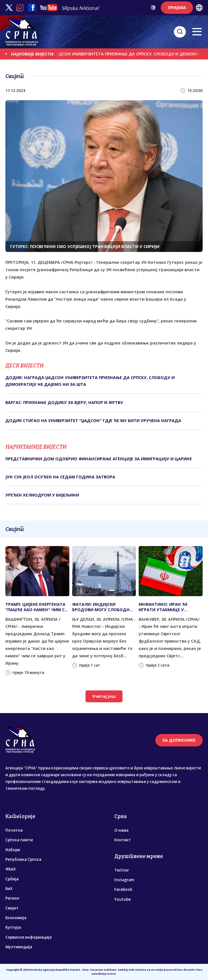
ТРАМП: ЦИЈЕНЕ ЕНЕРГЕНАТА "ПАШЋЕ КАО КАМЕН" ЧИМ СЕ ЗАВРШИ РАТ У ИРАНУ (36, 607)
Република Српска (23, 859)
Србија (12, 879)
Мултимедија (19, 947)
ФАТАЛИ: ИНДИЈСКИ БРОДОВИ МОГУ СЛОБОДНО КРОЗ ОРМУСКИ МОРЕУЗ (103, 607)
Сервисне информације (29, 937)
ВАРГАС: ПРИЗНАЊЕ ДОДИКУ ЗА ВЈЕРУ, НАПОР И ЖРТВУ (64, 402)
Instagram (124, 880)
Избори (13, 850)
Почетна (14, 830)
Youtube (123, 899)
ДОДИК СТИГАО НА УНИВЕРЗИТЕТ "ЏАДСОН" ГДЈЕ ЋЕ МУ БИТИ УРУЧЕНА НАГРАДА (93, 421)
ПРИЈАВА (177, 8)
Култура (13, 927)
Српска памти (19, 840)
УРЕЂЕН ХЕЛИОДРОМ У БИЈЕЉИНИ (42, 495)
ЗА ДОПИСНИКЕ (179, 740)
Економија (16, 918)
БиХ (9, 889)
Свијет (12, 908)
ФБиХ (10, 869)
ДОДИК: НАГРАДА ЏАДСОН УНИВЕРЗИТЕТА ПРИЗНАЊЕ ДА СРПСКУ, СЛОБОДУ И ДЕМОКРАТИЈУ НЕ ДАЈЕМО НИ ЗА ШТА (90, 381)
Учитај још (104, 696)
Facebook (123, 889)
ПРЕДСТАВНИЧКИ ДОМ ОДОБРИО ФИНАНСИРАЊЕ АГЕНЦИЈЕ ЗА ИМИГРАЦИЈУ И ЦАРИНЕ (99, 459)
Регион (12, 898)
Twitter (122, 870)
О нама (121, 830)
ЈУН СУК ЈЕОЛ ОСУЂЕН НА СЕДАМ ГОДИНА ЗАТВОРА (60, 477)
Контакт (123, 840)
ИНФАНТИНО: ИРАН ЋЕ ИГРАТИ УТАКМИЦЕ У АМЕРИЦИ (163, 607)
